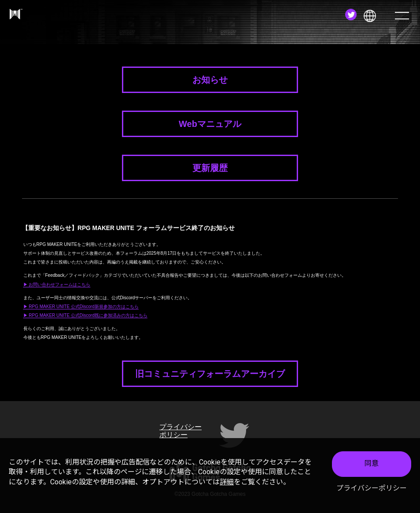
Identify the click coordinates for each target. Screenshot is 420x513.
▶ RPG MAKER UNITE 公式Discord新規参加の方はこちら (81, 307)
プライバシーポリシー (372, 489)
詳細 (227, 483)
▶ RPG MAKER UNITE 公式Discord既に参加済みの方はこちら (85, 315)
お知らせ (210, 80)
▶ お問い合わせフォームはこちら (57, 284)
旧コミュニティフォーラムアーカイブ (210, 374)
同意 (372, 465)
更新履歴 (210, 168)
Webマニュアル (210, 124)
